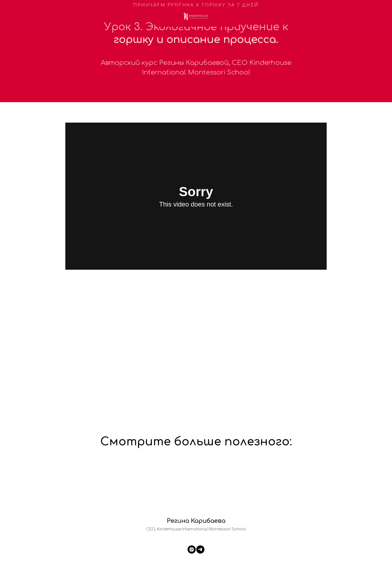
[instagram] (192, 549)
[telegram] (200, 549)
